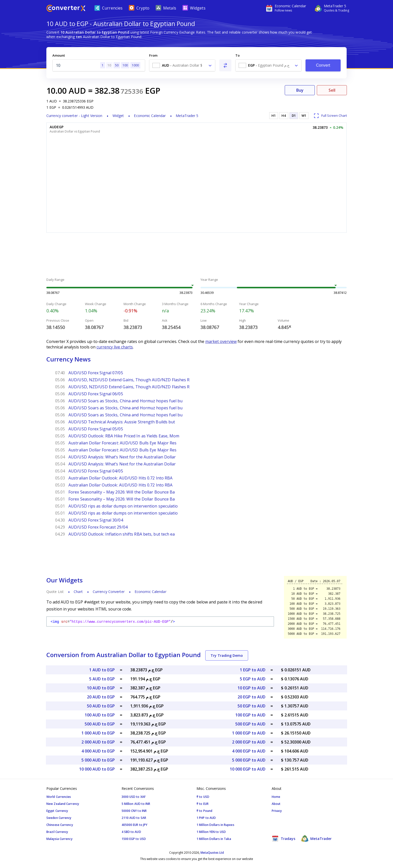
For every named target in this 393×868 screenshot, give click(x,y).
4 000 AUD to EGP (98, 751)
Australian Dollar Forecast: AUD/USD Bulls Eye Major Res (123, 443)
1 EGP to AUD (253, 670)
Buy (300, 90)
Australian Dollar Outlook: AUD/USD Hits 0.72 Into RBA (120, 478)
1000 (135, 65)
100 (125, 65)
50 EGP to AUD (252, 706)
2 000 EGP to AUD (249, 742)
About (276, 804)
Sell (332, 90)
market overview (221, 341)
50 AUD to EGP (101, 706)
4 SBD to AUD (131, 832)
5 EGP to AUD (253, 679)
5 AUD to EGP (102, 679)
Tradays (283, 838)
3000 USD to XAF (134, 797)
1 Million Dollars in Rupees (215, 825)
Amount (59, 55)
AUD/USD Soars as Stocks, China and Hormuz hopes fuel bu (126, 401)
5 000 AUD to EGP (98, 760)
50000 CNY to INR (134, 811)
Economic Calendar (150, 116)
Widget (118, 116)
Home (276, 797)
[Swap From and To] (225, 65)
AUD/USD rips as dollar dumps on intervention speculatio (123, 506)
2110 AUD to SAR (134, 818)
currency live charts (115, 347)
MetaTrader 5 (187, 116)
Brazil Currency (57, 832)
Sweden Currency (59, 818)
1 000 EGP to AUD (249, 733)
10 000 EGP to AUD (248, 769)
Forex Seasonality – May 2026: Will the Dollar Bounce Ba (122, 492)
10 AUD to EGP (101, 688)
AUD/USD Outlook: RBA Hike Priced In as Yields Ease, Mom (124, 436)
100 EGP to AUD (250, 715)
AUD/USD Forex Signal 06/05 (96, 394)
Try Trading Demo (227, 655)
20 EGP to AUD (252, 697)
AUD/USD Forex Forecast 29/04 (98, 527)
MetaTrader (316, 838)
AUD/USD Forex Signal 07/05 (96, 373)
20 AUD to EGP (101, 697)
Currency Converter (109, 592)
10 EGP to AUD (252, 688)
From (153, 55)
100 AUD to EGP (100, 715)
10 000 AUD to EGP (97, 769)
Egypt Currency (57, 811)
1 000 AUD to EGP (98, 733)
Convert (323, 65)
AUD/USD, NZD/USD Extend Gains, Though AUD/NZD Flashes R (129, 380)
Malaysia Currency (59, 839)
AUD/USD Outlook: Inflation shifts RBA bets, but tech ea (122, 534)
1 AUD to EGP (102, 670)
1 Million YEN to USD (211, 832)
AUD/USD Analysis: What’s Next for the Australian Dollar (122, 457)
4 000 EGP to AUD (249, 751)
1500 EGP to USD (134, 839)
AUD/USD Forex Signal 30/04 (96, 520)
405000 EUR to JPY (135, 825)
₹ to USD (203, 797)
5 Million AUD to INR (136, 804)
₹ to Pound (204, 811)
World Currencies (59, 797)
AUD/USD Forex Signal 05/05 (96, 429)
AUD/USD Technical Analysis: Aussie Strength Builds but (122, 422)
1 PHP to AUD (206, 818)
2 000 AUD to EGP (98, 742)
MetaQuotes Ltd (212, 853)
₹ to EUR (203, 804)
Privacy (277, 811)
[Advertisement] (197, 256)
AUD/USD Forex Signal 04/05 (96, 471)
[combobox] (182, 65)
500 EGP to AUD (250, 724)
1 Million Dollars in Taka (214, 839)
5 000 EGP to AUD (249, 760)
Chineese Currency (60, 825)
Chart (78, 592)
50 (117, 65)
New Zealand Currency (63, 804)
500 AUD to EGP (100, 724)
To (237, 55)
